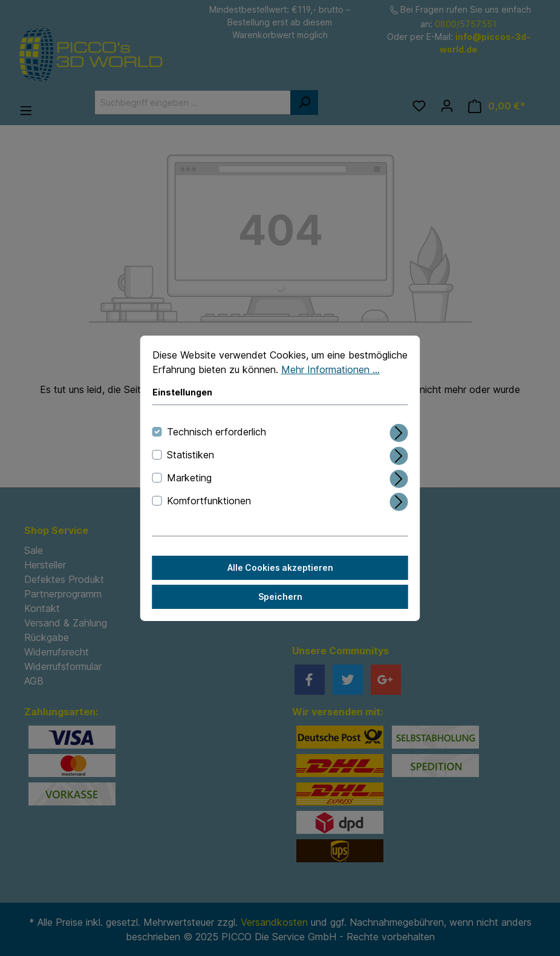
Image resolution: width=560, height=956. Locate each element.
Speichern (280, 597)
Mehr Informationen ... (330, 369)
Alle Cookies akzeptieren (280, 567)
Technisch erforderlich (217, 432)
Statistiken (190, 455)
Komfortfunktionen (209, 501)
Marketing (189, 478)
